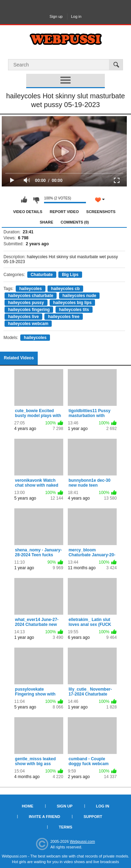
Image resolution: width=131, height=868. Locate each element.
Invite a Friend (45, 817)
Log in (76, 16)
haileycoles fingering (29, 310)
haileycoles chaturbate (31, 296)
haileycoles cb (65, 289)
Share (47, 222)
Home (27, 806)
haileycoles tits (74, 310)
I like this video (24, 200)
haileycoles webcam (28, 324)
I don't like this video (36, 200)
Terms (65, 827)
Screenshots (101, 212)
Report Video (64, 212)
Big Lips (70, 275)
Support (93, 817)
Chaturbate (42, 275)
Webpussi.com (82, 841)
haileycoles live (23, 317)
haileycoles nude (79, 296)
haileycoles (31, 289)
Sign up (56, 16)
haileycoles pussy (26, 303)
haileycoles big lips (72, 303)
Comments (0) (75, 222)
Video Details (28, 212)
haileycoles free (64, 317)
